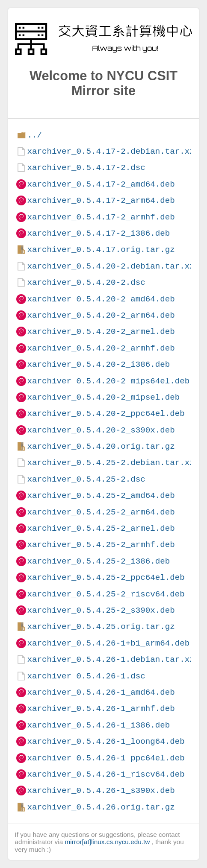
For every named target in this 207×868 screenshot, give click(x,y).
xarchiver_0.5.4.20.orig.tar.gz (101, 446)
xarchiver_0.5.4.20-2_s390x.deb (101, 430)
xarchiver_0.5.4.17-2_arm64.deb (101, 200)
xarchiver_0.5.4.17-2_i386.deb (98, 233)
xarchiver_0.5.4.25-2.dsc (86, 479)
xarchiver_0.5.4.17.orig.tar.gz (101, 250)
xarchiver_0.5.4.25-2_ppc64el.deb (106, 577)
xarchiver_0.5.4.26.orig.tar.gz (101, 807)
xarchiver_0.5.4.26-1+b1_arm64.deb (108, 643)
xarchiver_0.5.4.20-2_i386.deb (98, 364)
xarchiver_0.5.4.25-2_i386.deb (98, 561)
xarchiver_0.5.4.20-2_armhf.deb (101, 348)
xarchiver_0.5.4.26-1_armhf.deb (101, 709)
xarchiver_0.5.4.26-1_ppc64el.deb (106, 758)
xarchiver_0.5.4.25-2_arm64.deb (101, 512)
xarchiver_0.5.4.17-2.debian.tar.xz (111, 151)
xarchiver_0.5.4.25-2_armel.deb (101, 528)
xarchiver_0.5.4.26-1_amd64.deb (101, 692)
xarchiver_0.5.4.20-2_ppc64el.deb (106, 414)
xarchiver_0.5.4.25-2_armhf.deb (101, 545)
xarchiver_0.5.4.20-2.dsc (86, 282)
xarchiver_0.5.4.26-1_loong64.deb (106, 741)
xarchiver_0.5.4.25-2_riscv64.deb (106, 594)
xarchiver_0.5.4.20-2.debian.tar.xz (111, 266)
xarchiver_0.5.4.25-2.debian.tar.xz (111, 463)
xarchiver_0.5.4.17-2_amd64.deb (101, 184)
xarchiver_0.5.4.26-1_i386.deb (98, 725)
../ (34, 135)
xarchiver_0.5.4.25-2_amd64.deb (101, 495)
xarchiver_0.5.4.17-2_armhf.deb (101, 217)
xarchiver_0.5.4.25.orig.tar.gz (101, 627)
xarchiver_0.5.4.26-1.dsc (86, 676)
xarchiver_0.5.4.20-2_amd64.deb (101, 299)
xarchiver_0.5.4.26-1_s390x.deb (101, 791)
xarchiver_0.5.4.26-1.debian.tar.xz (111, 659)
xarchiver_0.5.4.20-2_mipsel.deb (103, 397)
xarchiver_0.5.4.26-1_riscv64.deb (106, 774)
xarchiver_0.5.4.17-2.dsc (86, 168)
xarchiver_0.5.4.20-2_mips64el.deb (108, 381)
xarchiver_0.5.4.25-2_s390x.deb (101, 610)
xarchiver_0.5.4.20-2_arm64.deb (101, 315)
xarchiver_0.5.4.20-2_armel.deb (101, 332)
